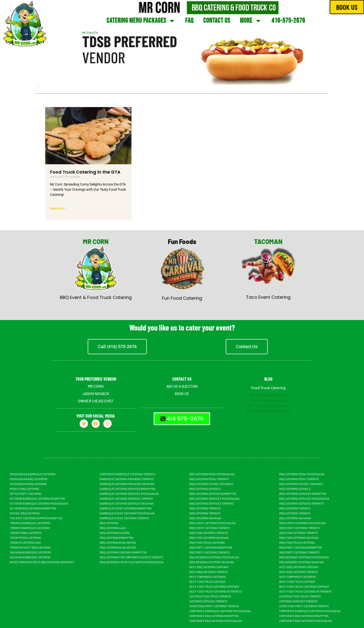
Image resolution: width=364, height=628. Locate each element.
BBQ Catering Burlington (118, 542)
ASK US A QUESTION (182, 386)
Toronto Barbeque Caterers (30, 523)
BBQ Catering (109, 523)
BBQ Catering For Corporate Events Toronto (131, 557)
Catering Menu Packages (141, 21)
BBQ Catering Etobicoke (268, 405)
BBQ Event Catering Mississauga (212, 523)
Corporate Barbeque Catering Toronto (127, 474)
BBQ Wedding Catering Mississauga (214, 557)
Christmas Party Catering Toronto (214, 606)
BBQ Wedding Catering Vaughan (212, 562)
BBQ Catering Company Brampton (123, 552)
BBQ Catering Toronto (268, 395)
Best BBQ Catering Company (209, 567)
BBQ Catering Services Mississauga (214, 498)
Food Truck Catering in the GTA (85, 172)
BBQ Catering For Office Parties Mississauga (132, 562)
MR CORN (96, 241)
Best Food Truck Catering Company (214, 586)
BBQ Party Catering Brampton (211, 547)
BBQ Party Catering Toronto (209, 552)
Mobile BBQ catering (24, 489)
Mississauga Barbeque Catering (33, 474)
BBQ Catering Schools (205, 489)
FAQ (189, 21)
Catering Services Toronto (208, 601)
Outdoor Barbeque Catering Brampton (37, 498)
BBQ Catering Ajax (113, 528)
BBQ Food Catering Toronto (209, 533)
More (251, 21)
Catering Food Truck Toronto (210, 596)
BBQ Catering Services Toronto (211, 503)
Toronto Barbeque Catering (30, 528)
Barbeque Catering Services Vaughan (127, 503)
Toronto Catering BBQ (25, 542)
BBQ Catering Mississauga (268, 411)
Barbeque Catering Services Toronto (126, 498)
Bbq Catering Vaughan (205, 518)
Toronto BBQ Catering (268, 400)
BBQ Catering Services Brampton (213, 494)
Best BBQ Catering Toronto (209, 572)
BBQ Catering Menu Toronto (209, 479)
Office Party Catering (26, 494)
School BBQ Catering (25, 513)
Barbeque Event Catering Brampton (126, 508)
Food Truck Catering (268, 388)
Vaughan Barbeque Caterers (30, 552)
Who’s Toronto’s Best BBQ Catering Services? (42, 562)
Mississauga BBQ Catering (28, 484)
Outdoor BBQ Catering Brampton (33, 508)
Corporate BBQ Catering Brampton (214, 616)
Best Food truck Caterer (207, 582)
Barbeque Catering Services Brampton (128, 489)
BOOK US (182, 393)
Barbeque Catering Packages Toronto (127, 479)
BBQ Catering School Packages (211, 484)
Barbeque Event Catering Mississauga (127, 513)
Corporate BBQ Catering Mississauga (216, 621)
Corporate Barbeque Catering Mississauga (220, 611)
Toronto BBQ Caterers (26, 533)
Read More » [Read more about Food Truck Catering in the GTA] (58, 209)
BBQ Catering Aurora (115, 533)
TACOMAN (268, 241)
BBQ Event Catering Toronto (209, 528)
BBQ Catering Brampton (117, 538)
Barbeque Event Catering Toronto (124, 518)
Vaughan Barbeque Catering (30, 557)
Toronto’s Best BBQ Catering (30, 547)
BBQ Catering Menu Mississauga (212, 474)
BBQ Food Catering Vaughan (209, 538)
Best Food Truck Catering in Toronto (215, 591)
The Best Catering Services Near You (36, 518)
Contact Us (217, 21)
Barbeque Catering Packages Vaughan (127, 484)
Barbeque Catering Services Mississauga (129, 494)
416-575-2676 (288, 21)
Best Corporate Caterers (208, 577)
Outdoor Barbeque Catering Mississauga (39, 503)
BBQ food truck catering (207, 542)
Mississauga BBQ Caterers (29, 479)
